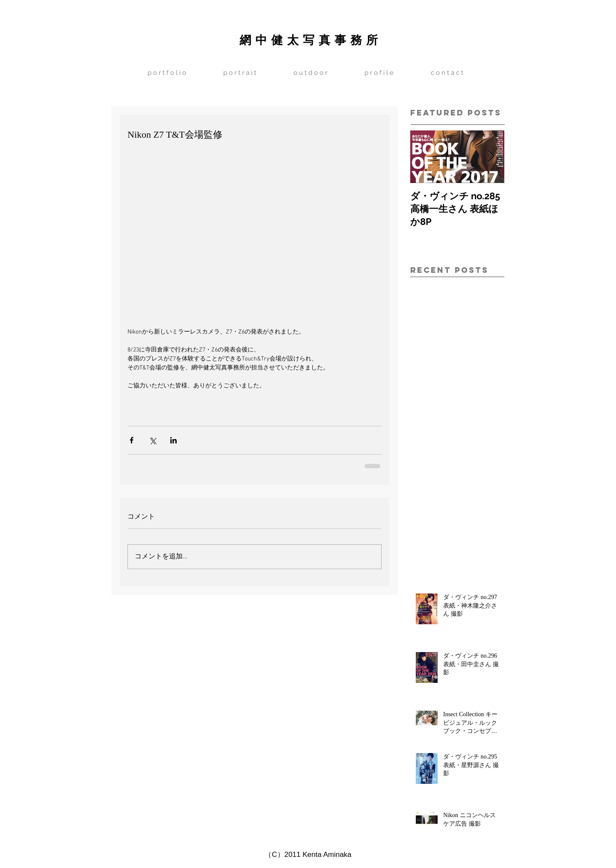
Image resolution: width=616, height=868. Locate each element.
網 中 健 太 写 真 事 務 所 (309, 39)
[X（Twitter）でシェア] (153, 440)
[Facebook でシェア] (132, 440)
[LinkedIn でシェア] (173, 440)
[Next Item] (491, 157)
